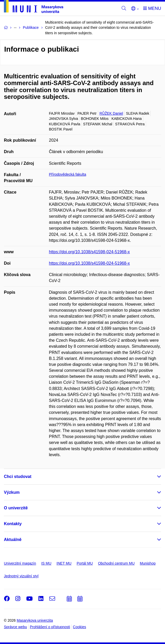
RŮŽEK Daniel (111, 113)
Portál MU (85, 563)
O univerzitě (16, 508)
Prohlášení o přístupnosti (50, 627)
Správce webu (15, 627)
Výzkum (12, 492)
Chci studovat (18, 477)
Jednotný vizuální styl (21, 576)
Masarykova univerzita (35, 620)
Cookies (80, 627)
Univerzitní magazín (20, 563)
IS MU (46, 563)
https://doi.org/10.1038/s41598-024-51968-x (89, 252)
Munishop (148, 563)
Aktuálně (13, 540)
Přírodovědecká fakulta (67, 174)
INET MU (64, 563)
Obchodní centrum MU (116, 563)
